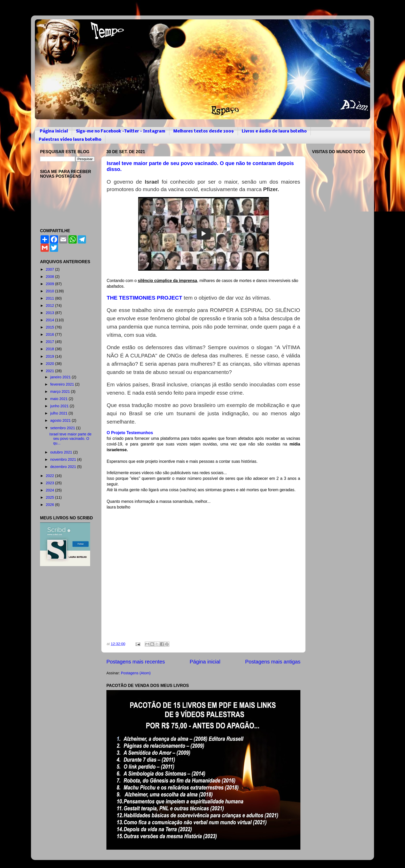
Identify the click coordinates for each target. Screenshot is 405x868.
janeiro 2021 (61, 377)
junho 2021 (60, 406)
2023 (50, 483)
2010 (50, 291)
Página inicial (54, 131)
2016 (50, 334)
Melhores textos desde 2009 (204, 131)
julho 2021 (59, 413)
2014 (50, 320)
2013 (50, 313)
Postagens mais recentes (136, 662)
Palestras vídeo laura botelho (70, 140)
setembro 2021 (63, 428)
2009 (50, 284)
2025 (50, 497)
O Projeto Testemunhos (130, 433)
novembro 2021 (64, 459)
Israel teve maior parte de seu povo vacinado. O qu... (70, 439)
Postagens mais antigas (273, 662)
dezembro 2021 (64, 467)
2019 (50, 356)
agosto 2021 (61, 420)
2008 (50, 277)
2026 (50, 505)
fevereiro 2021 (63, 384)
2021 (50, 371)
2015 (50, 327)
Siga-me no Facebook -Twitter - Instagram (121, 131)
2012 (50, 306)
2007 (50, 269)
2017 (50, 342)
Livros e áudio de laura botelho (274, 131)
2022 (50, 476)
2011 (50, 298)
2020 (50, 364)
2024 (50, 490)
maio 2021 (60, 399)
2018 (50, 349)
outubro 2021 (62, 452)
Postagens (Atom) (136, 673)
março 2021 (61, 392)
